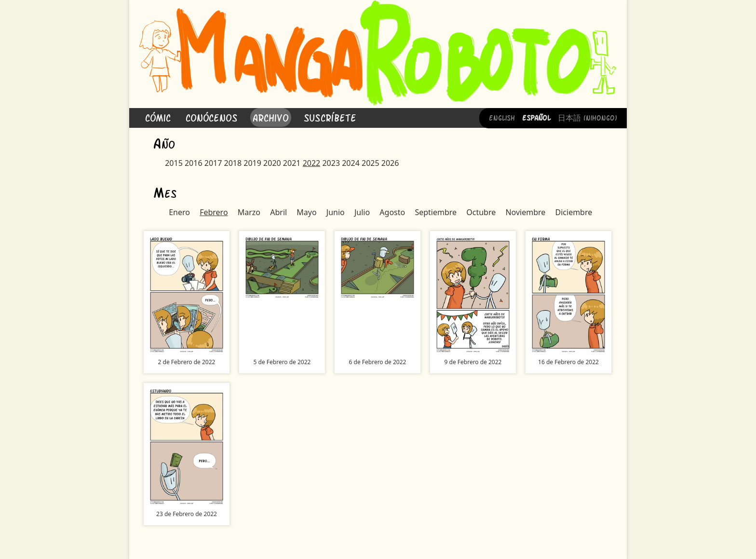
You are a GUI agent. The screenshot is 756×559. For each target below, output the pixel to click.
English (502, 117)
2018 (233, 163)
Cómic (158, 117)
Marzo (249, 212)
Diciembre (574, 212)
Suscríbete (330, 117)
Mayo (306, 212)
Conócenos (212, 117)
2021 (292, 163)
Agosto (392, 212)
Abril (278, 212)
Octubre (481, 212)
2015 (174, 163)
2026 (390, 163)
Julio (362, 212)
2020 (272, 163)
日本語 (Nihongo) (587, 117)
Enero (179, 212)
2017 (213, 163)
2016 (194, 163)
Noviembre (525, 212)
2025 (371, 163)
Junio (336, 212)
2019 (252, 163)
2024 (351, 163)
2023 (331, 163)
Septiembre (436, 212)
